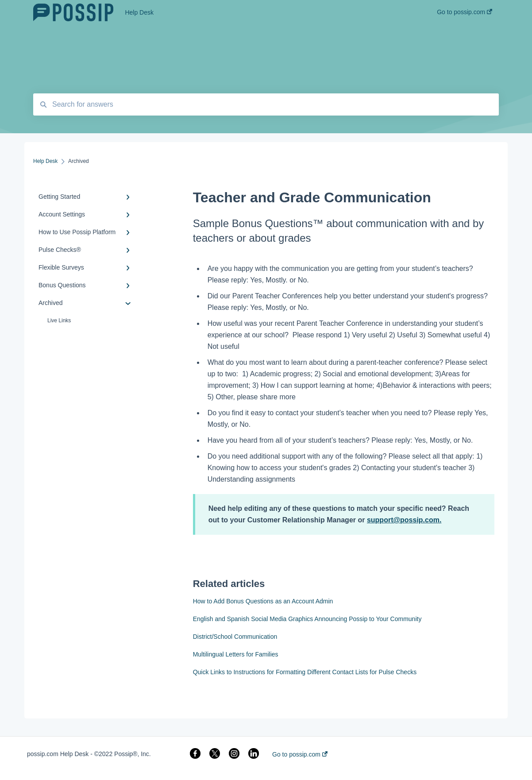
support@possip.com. (404, 520)
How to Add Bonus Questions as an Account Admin (263, 601)
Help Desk (139, 12)
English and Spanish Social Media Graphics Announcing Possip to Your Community (307, 619)
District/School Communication (235, 637)
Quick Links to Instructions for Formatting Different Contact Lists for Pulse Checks (305, 672)
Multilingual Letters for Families (236, 654)
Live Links (59, 320)
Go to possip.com (300, 754)
